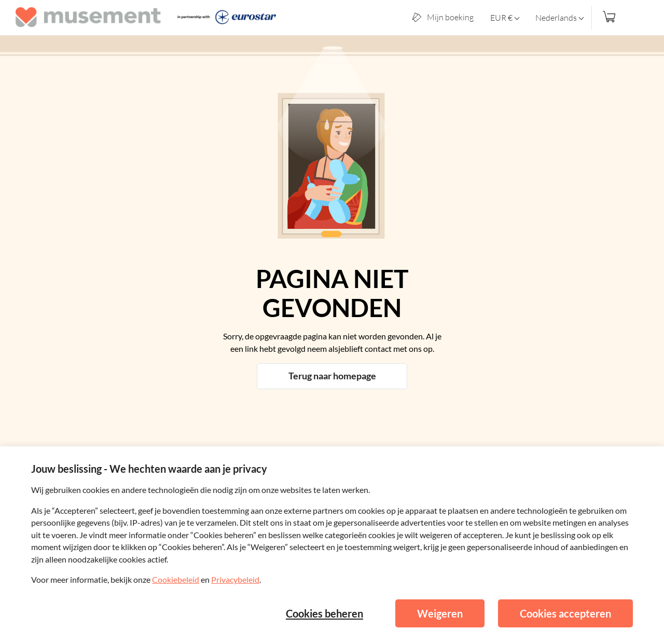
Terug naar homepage (332, 376)
